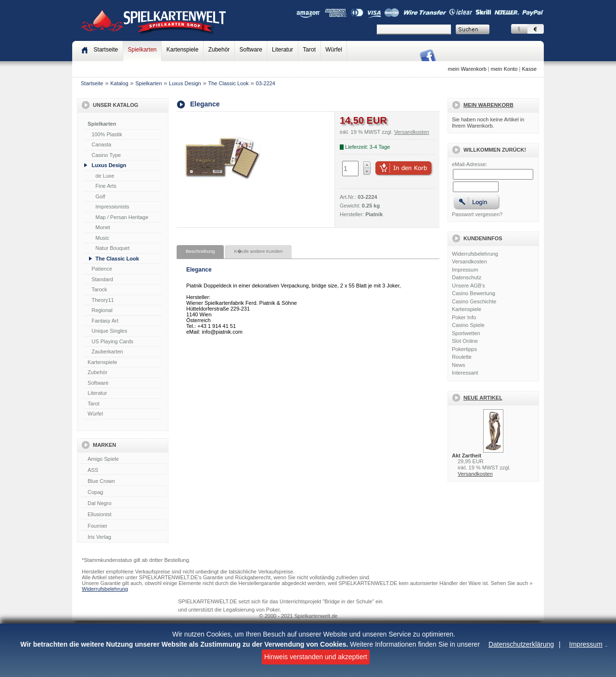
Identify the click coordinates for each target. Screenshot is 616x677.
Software (251, 50)
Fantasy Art (105, 321)
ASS (124, 470)
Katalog (119, 83)
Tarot (309, 50)
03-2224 (266, 83)
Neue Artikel (483, 398)
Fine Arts (106, 186)
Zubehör (219, 50)
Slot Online (465, 341)
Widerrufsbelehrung (475, 254)
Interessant (465, 373)
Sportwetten (466, 333)
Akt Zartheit (467, 456)
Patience (102, 269)
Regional (102, 310)
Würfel (334, 50)
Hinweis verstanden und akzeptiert (316, 657)
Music (102, 238)
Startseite (92, 83)
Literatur (282, 50)
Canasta (101, 144)
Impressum (586, 644)
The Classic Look (228, 83)
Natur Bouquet (112, 248)
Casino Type (106, 155)
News (459, 365)
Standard (102, 279)
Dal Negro (124, 504)
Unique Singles (109, 331)
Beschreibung (200, 251)
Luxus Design (185, 83)
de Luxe (105, 176)
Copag (124, 493)
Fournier (124, 526)
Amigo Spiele (124, 459)
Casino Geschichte (474, 301)
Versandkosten (469, 261)
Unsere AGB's (468, 286)
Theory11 (103, 300)
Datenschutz (467, 277)
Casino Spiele (468, 325)
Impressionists (112, 207)
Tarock (99, 289)
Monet (103, 227)
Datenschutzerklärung (521, 644)
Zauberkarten (107, 352)
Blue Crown (124, 482)
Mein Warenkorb (488, 105)
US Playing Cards (112, 341)
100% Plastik (107, 134)
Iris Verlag (124, 537)
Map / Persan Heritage (122, 217)
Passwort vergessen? (477, 214)
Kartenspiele (183, 50)
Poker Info (464, 317)
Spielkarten (142, 50)
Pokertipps (464, 349)
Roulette (462, 357)
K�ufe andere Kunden (258, 251)
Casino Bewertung (474, 293)
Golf (100, 196)
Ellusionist (124, 515)
